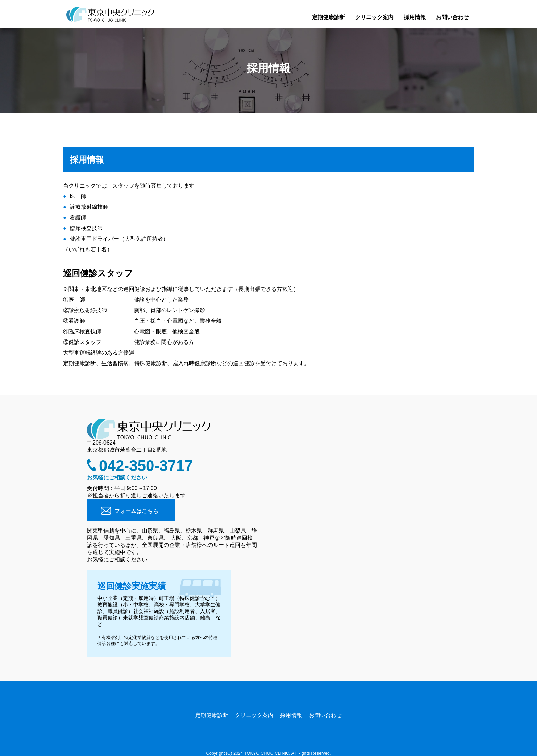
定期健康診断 (328, 17)
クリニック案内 (374, 17)
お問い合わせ (452, 17)
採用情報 (415, 17)
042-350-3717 (146, 466)
